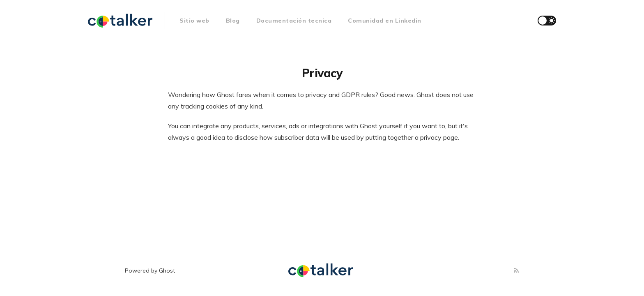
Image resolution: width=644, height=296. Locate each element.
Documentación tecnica (294, 21)
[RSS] (516, 271)
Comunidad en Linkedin (385, 21)
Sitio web (194, 21)
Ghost (167, 271)
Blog (233, 21)
